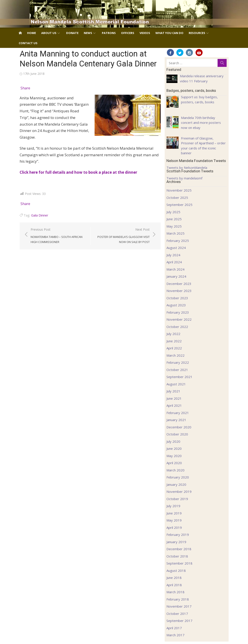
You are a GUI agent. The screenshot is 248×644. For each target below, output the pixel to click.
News (88, 33)
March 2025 (175, 233)
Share (25, 88)
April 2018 (174, 585)
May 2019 (174, 520)
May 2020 (174, 456)
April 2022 (174, 348)
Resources (197, 33)
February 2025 (178, 241)
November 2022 (179, 319)
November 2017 (179, 606)
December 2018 (179, 549)
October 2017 (177, 614)
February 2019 (178, 535)
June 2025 (174, 219)
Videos (145, 33)
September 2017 (179, 621)
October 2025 (177, 198)
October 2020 (177, 434)
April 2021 (174, 405)
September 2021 (179, 377)
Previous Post (58, 236)
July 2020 (173, 441)
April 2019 (174, 527)
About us (49, 33)
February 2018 (178, 599)
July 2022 (173, 334)
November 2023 (179, 291)
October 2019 (177, 499)
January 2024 (176, 276)
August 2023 (176, 305)
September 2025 (179, 205)
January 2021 (176, 420)
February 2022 (178, 362)
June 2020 (174, 448)
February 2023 (178, 312)
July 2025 (173, 212)
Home (32, 33)
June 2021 (174, 398)
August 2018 (176, 571)
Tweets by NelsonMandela (187, 168)
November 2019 (179, 491)
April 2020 (174, 463)
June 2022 (174, 341)
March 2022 (175, 355)
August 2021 (176, 384)
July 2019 (173, 506)
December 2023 (179, 284)
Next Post (122, 236)
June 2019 (174, 513)
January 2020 (176, 484)
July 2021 (173, 391)
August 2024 (176, 248)
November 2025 (179, 190)
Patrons (109, 33)
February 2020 (178, 477)
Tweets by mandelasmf (184, 178)
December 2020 (179, 427)
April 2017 (174, 628)
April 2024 (174, 262)
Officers (128, 33)
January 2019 (176, 542)
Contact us (28, 43)
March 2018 (175, 592)
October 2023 (177, 298)
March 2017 (175, 635)
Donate (72, 33)
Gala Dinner (40, 215)
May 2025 (174, 226)
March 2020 (175, 470)
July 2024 (173, 255)
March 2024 (175, 269)
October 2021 (177, 370)
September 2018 (179, 563)
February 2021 (178, 413)
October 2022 (177, 327)
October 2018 (177, 556)
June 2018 (174, 578)
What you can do (169, 33)
